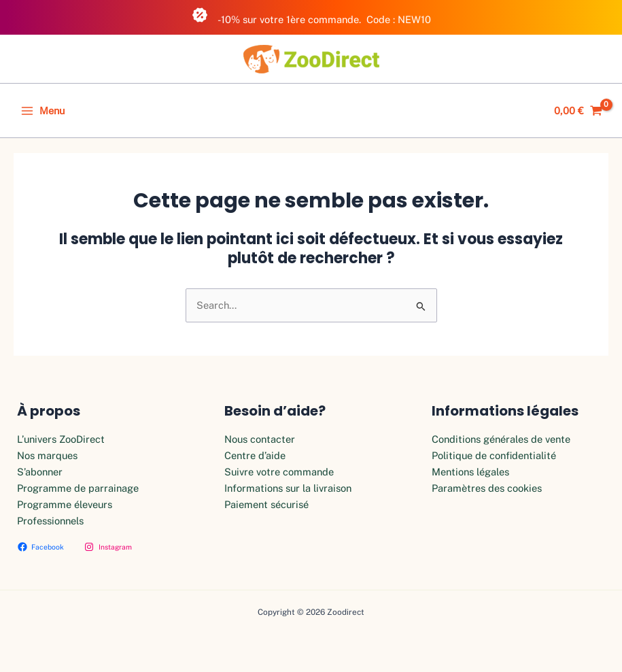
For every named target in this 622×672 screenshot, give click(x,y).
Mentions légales (470, 472)
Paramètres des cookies (487, 488)
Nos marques (47, 455)
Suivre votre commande (279, 472)
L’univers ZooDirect (61, 439)
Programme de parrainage (78, 488)
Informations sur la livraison (288, 488)
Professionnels (50, 521)
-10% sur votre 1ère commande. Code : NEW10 (311, 16)
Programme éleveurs (65, 504)
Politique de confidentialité (494, 455)
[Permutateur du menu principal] (43, 111)
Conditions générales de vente (501, 439)
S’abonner (40, 472)
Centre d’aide (255, 455)
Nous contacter (260, 439)
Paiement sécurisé (266, 504)
